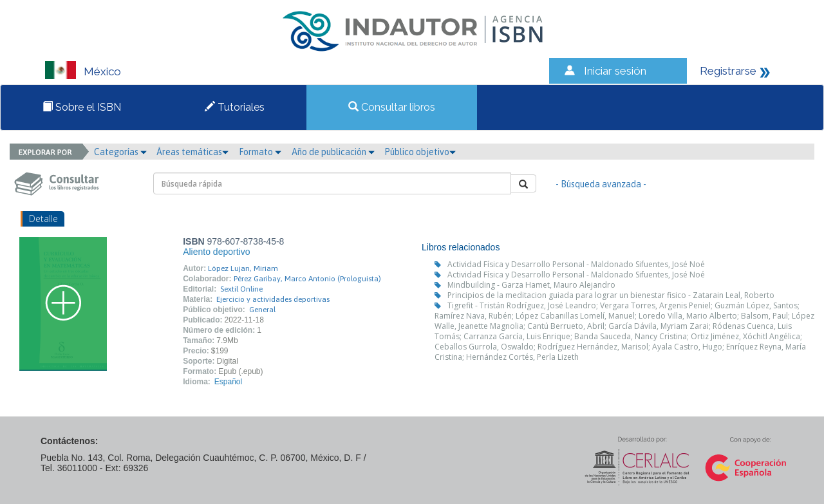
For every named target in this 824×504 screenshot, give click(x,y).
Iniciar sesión (615, 71)
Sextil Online (241, 289)
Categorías (120, 152)
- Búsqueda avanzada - (601, 184)
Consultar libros (392, 107)
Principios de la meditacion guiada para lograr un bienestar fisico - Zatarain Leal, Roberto (611, 295)
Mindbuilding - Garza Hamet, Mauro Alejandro (531, 285)
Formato (260, 152)
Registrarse (728, 71)
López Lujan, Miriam (243, 268)
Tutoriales (235, 107)
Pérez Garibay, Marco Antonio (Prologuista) (307, 279)
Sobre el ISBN (82, 107)
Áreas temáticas (192, 152)
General (262, 310)
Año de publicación (333, 152)
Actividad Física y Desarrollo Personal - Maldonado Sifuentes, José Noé (576, 264)
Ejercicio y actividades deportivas (273, 299)
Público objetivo (420, 152)
